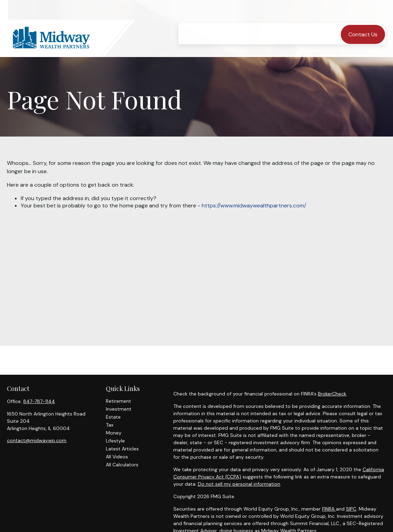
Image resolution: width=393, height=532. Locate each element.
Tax (110, 425)
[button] (197, 18)
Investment (119, 409)
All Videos (117, 457)
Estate (113, 417)
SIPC (351, 509)
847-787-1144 (39, 401)
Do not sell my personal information (239, 484)
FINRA (329, 509)
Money (114, 433)
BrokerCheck (332, 394)
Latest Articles (122, 449)
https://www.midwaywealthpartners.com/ (254, 206)
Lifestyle (115, 441)
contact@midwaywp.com (37, 440)
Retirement (118, 401)
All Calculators (122, 465)
